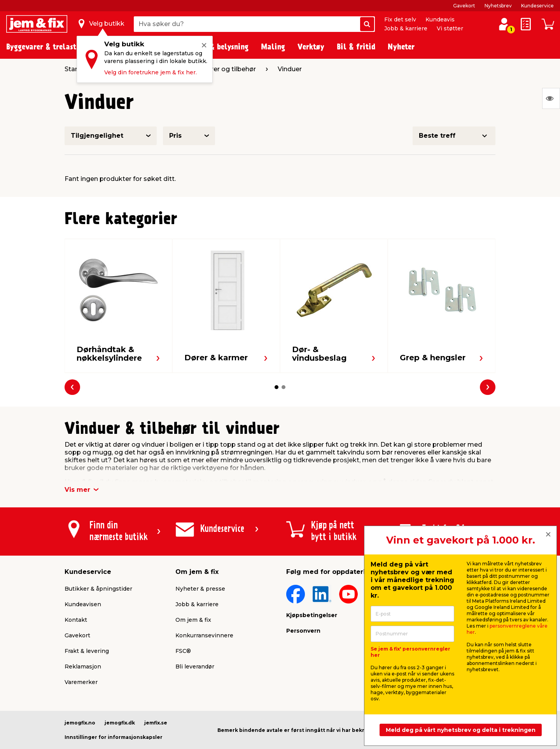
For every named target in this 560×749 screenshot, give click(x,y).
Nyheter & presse (200, 589)
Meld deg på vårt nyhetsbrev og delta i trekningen (461, 730)
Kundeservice (537, 6)
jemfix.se (156, 723)
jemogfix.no (80, 723)
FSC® (183, 651)
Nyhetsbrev (498, 6)
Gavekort (464, 6)
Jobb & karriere (406, 28)
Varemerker (81, 682)
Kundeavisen (83, 604)
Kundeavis (440, 19)
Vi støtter (450, 28)
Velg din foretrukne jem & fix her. (150, 72)
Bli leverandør (195, 667)
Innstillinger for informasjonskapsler (114, 737)
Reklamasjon (83, 667)
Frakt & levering (87, 651)
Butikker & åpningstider (98, 589)
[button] (276, 387)
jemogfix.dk (120, 723)
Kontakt (76, 620)
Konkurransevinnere (204, 635)
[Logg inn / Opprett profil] (504, 24)
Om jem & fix (193, 620)
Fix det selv (400, 19)
